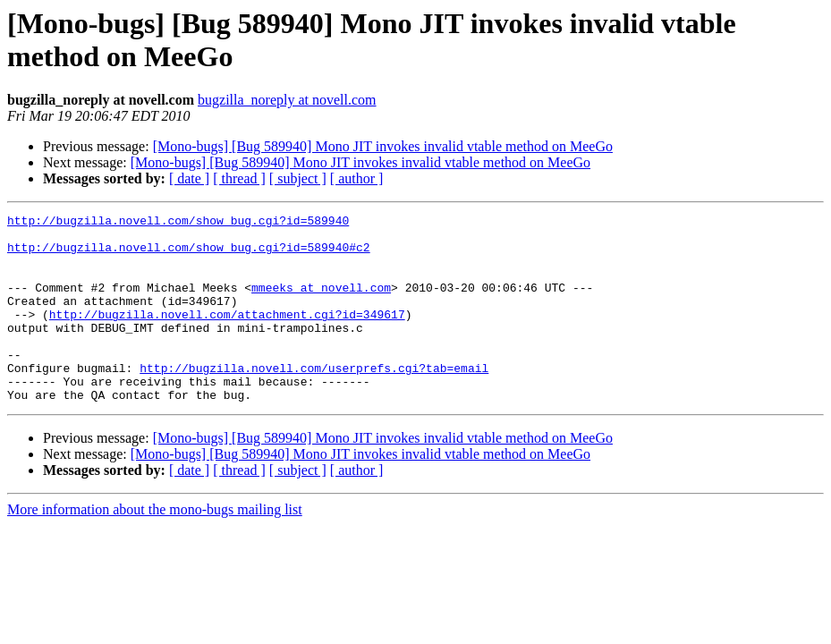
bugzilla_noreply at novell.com (287, 100)
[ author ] (357, 178)
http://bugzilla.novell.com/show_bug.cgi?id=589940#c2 (189, 255)
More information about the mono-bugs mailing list (155, 547)
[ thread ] (239, 178)
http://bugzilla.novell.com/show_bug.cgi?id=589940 (178, 223)
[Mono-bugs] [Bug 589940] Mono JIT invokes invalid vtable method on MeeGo (383, 146)
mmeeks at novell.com (321, 303)
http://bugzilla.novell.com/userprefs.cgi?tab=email (314, 400)
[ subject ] (298, 178)
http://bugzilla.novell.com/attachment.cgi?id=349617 (227, 335)
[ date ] (189, 178)
